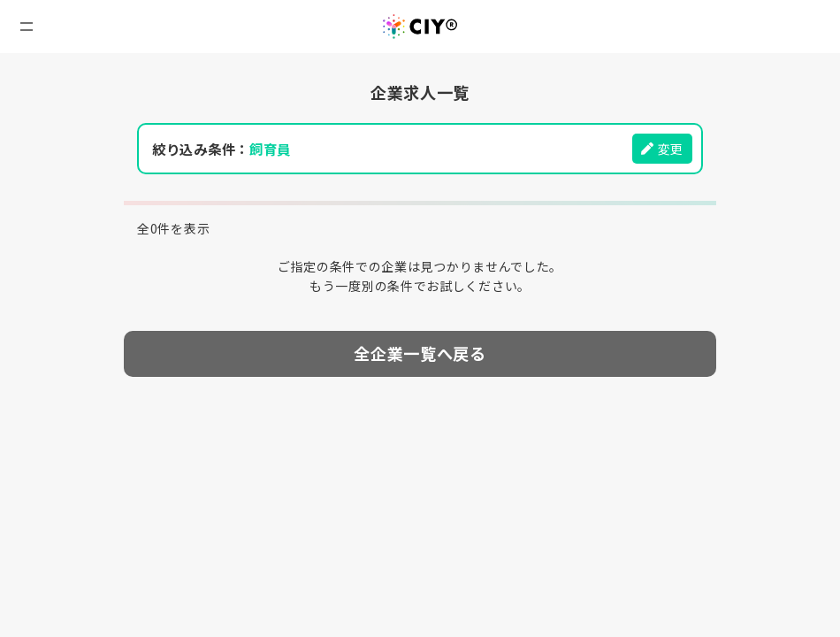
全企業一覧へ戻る (420, 353)
